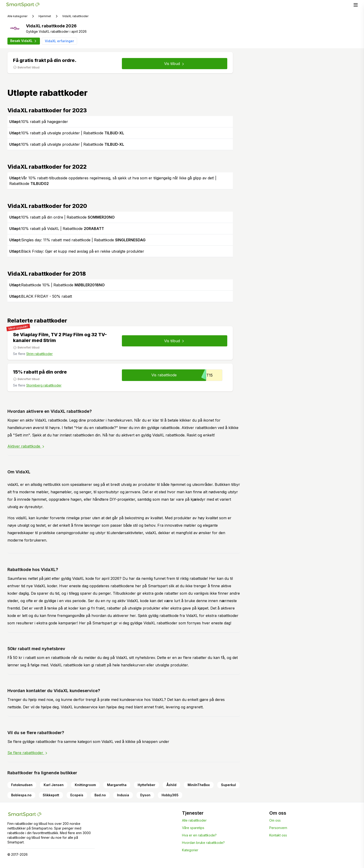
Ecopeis (77, 795)
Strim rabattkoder (39, 354)
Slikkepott (51, 795)
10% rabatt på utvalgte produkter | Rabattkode (67, 133)
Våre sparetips (193, 828)
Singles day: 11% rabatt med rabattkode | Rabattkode (77, 240)
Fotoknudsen (22, 785)
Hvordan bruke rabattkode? (203, 843)
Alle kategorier (17, 16)
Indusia (123, 795)
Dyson (145, 795)
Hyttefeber (146, 785)
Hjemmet (45, 16)
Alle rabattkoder (194, 820)
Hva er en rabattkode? (199, 835)
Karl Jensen (54, 785)
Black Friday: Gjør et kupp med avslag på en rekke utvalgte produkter (77, 251)
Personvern (278, 828)
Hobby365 (170, 795)
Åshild (171, 785)
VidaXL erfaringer (59, 41)
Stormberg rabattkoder (44, 385)
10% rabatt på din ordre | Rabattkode (62, 217)
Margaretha (117, 785)
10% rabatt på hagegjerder (39, 122)
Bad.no (100, 795)
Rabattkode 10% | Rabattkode (57, 285)
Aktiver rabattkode (26, 446)
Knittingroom (85, 785)
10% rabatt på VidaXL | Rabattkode (57, 229)
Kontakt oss (278, 835)
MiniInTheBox (199, 785)
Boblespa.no (21, 795)
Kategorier (190, 850)
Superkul (228, 785)
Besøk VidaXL (24, 41)
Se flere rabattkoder (28, 753)
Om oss (275, 820)
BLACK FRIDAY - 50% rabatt (41, 296)
